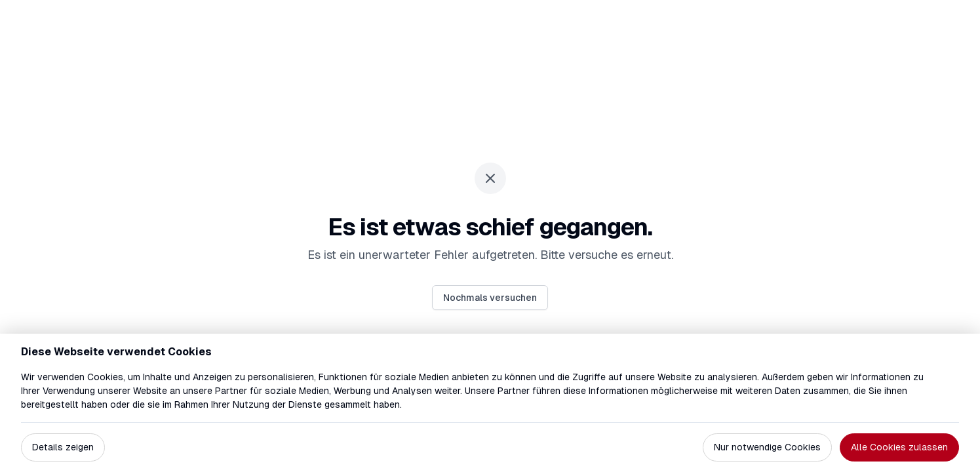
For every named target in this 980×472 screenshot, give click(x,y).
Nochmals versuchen (490, 298)
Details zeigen (63, 447)
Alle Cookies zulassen (899, 447)
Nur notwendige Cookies (767, 447)
